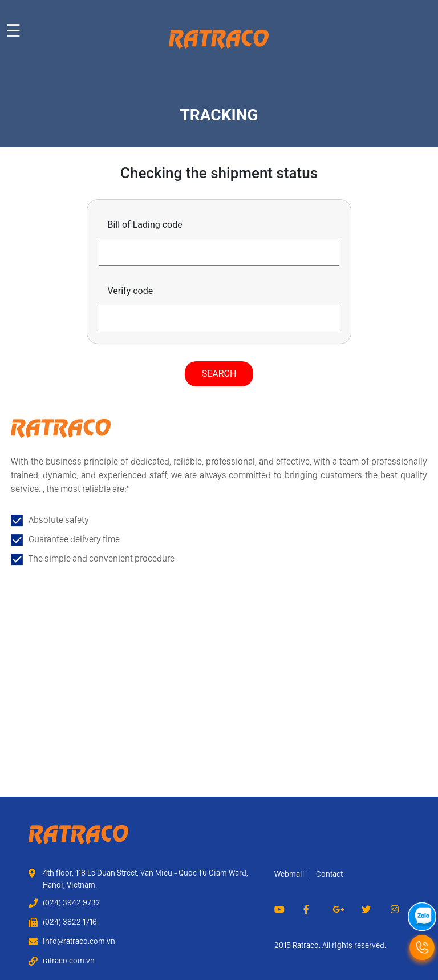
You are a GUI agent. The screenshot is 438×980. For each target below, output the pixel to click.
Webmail (289, 874)
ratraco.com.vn (69, 961)
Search (219, 374)
